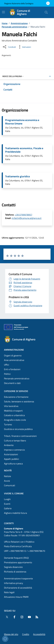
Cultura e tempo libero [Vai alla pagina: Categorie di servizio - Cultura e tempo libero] (15, 441)
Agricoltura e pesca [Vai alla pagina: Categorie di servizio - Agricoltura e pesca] (13, 464)
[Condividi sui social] (9, 47)
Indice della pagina (13, 76)
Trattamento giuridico (18, 176)
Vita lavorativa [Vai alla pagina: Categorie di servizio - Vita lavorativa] (11, 406)
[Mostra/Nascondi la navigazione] (3, 12)
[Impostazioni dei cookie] (5, 639)
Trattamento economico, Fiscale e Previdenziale (24, 150)
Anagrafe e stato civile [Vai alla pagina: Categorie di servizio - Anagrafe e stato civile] (15, 420)
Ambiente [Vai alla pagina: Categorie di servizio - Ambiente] (9, 445)
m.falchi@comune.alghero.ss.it (27, 218)
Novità (8, 470)
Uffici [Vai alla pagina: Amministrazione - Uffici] (7, 365)
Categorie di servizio (16, 391)
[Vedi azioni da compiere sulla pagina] (24, 47)
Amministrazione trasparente (18, 578)
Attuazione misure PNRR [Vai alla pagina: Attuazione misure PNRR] (16, 597)
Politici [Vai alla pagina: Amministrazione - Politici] (7, 374)
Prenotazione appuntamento (18, 562)
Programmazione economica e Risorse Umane (22, 122)
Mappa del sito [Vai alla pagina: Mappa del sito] (11, 634)
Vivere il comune (14, 493)
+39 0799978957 (24, 215)
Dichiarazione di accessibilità (18, 588)
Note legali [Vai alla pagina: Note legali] (9, 592)
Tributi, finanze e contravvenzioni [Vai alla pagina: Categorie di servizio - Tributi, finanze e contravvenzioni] (20, 436)
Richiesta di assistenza (15, 572)
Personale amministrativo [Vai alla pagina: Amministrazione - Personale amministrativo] (17, 378)
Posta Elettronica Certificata (18, 546)
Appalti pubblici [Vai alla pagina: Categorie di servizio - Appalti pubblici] (12, 459)
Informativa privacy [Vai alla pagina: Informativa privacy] (14, 583)
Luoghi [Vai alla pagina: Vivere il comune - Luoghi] (7, 499)
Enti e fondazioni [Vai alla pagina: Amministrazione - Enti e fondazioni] (12, 369)
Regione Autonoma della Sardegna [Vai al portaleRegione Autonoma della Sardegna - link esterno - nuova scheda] (19, 3)
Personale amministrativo (14, 27)
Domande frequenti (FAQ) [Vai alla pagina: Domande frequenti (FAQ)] (16, 558)
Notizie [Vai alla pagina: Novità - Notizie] (7, 476)
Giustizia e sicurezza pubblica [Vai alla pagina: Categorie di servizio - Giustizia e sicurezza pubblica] (18, 429)
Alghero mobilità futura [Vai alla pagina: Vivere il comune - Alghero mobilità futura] (15, 513)
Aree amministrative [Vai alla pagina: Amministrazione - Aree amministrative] (14, 360)
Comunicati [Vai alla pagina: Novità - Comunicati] (10, 485)
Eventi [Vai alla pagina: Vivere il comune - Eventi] (7, 504)
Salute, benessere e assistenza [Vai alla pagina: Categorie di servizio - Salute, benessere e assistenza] (19, 401)
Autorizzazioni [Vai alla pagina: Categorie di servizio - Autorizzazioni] (11, 454)
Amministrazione (19, 23)
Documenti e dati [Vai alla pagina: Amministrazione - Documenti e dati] (12, 383)
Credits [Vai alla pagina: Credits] (26, 634)
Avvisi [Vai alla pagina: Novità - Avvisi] (7, 481)
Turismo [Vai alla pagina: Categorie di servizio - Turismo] (8, 424)
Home (5, 23)
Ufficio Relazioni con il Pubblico (19, 542)
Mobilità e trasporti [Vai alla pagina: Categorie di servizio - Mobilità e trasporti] (13, 411)
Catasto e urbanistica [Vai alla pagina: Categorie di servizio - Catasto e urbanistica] (14, 415)
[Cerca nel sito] (46, 12)
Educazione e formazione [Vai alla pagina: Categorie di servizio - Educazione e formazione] (16, 397)
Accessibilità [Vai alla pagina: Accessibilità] (39, 634)
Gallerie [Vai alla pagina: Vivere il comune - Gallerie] (8, 508)
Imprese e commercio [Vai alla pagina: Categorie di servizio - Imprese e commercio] (14, 450)
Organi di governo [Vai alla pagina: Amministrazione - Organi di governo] (13, 355)
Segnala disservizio (13, 567)
